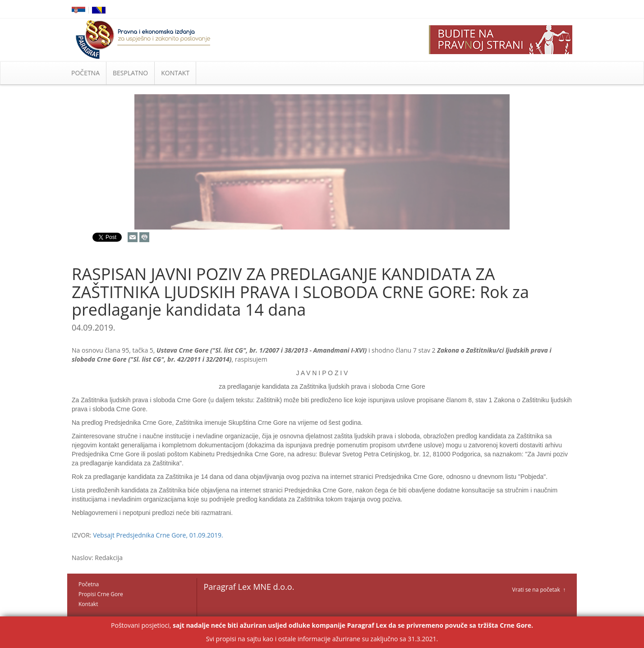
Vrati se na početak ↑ (539, 590)
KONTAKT (175, 73)
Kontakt (88, 604)
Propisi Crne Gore (101, 594)
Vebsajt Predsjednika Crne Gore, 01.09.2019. (158, 535)
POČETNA (85, 73)
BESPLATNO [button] (130, 73)
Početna (89, 584)
